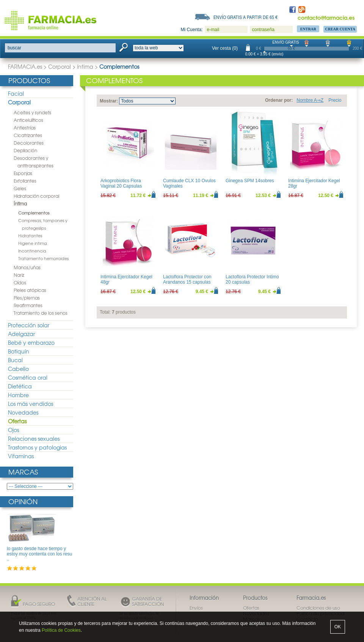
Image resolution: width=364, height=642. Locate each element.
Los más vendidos (31, 404)
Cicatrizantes (28, 135)
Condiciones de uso (318, 608)
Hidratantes (30, 235)
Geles (20, 188)
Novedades (23, 412)
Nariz (19, 275)
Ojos (13, 430)
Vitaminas (21, 456)
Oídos (20, 282)
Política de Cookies (61, 630)
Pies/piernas (27, 298)
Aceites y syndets (32, 112)
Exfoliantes (25, 181)
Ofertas (17, 421)
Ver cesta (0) (225, 48)
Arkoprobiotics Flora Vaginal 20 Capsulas (121, 183)
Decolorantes (29, 143)
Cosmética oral (28, 377)
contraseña (263, 30)
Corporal (60, 66)
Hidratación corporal (36, 196)
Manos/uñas (27, 267)
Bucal (15, 360)
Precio (335, 100)
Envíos (196, 608)
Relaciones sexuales (34, 439)
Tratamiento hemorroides (43, 258)
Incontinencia (32, 251)
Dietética (20, 386)
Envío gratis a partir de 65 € (246, 17)
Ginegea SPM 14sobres (250, 181)
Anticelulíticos (28, 120)
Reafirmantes (28, 305)
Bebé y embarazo (31, 342)
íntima (85, 66)
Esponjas (23, 173)
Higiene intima (33, 243)
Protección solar (29, 325)
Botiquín (19, 351)
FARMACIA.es (25, 66)
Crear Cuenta (340, 29)
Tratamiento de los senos (41, 313)
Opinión (23, 501)
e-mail (213, 30)
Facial (16, 93)
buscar (14, 48)
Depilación (25, 150)
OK (338, 627)
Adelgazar (21, 334)
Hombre (18, 395)
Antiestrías (25, 128)
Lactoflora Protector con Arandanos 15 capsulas (187, 279)
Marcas (23, 472)
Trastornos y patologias (37, 447)
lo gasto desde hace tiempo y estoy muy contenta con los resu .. (39, 554)
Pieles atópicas (30, 290)
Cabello (18, 369)
